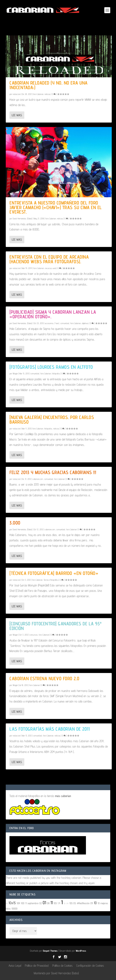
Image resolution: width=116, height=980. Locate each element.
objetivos (85, 323)
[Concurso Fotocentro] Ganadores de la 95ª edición (56, 626)
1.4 (59, 903)
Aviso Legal (15, 966)
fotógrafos (56, 373)
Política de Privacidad (37, 966)
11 (52, 903)
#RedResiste (83, 903)
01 (44, 903)
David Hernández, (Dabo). (22, 218)
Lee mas (17, 115)
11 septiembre (32, 903)
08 (48, 903)
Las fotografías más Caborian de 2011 (50, 729)
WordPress (81, 951)
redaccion (17, 94)
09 (92, 903)
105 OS (73, 903)
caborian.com (38, 479)
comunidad (65, 323)
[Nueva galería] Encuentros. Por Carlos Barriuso (52, 420)
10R (18, 903)
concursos (34, 635)
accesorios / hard (52, 323)
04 (67, 903)
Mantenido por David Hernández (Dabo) (56, 973)
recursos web (50, 268)
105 (55, 903)
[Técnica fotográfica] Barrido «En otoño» (54, 573)
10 (100, 778)
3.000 (15, 523)
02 (41, 903)
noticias (48, 94)
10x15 (12, 903)
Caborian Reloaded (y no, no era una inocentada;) (49, 85)
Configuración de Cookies (90, 966)
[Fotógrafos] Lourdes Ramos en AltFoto (51, 367)
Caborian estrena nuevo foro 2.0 (44, 678)
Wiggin (15, 373)
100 (23, 903)
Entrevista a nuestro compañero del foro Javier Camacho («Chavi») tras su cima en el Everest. (56, 207)
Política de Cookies (62, 966)
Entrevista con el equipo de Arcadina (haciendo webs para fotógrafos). (49, 259)
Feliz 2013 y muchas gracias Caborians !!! (53, 472)
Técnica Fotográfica (51, 580)
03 (7, 903)
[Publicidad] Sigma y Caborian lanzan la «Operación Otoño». (53, 314)
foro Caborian (38, 94)
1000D (14, 909)
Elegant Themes (50, 951)
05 (65, 903)
